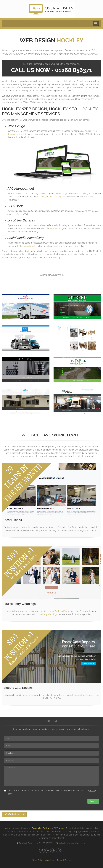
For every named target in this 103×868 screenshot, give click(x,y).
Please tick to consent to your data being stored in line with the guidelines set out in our (50, 792)
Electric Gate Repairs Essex (87, 695)
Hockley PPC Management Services (50, 111)
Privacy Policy (37, 860)
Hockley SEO (63, 109)
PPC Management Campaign (49, 197)
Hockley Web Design (25, 109)
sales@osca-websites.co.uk (70, 843)
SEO (76, 211)
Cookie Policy (50, 860)
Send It (93, 801)
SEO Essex (15, 206)
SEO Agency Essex (63, 828)
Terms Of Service (64, 860)
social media (30, 246)
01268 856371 (46, 843)
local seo (54, 228)
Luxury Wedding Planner (59, 611)
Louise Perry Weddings (46, 614)
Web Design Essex (15, 814)
